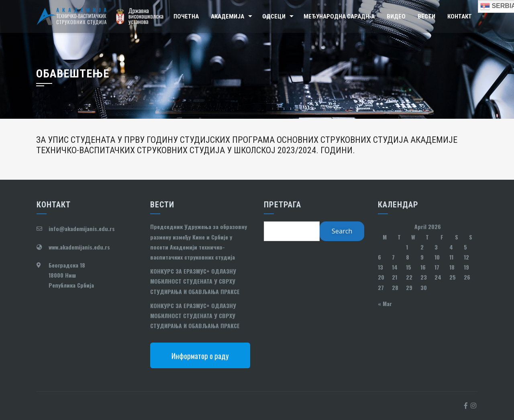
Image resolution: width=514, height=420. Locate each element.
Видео (396, 16)
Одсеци (274, 16)
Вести (426, 16)
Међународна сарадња (339, 16)
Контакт (460, 16)
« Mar (385, 303)
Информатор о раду (200, 355)
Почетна (186, 16)
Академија (227, 16)
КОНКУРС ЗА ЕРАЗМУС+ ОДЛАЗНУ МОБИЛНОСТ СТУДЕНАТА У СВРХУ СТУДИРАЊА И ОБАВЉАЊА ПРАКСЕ (195, 281)
